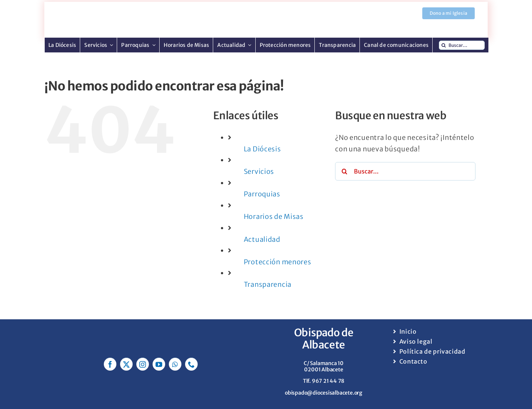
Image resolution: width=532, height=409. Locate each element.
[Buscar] (444, 45)
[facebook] (110, 364)
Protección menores (278, 262)
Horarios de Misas (274, 216)
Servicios (259, 171)
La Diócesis (262, 149)
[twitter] (126, 364)
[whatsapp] (175, 364)
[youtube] (159, 364)
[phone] (191, 364)
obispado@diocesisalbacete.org (324, 393)
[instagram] (143, 364)
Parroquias (262, 194)
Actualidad (262, 239)
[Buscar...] (462, 45)
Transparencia (268, 284)
